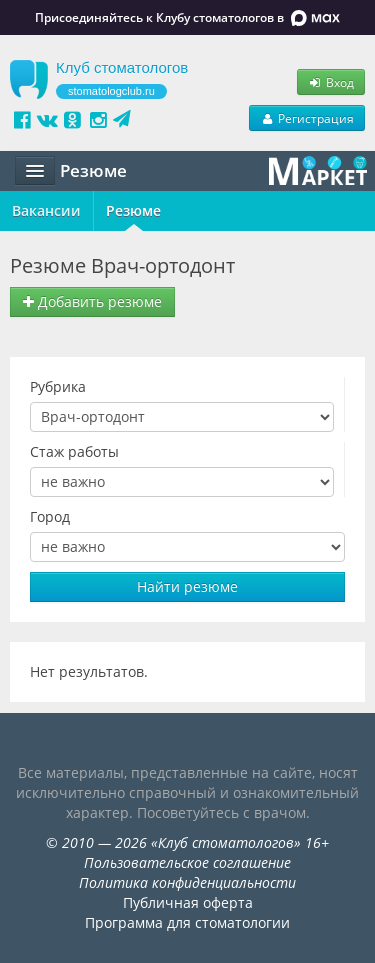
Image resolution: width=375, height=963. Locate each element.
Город (50, 516)
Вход (331, 82)
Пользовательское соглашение (187, 862)
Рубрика (58, 386)
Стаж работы (74, 451)
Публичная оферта (188, 902)
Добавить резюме (92, 301)
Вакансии (46, 210)
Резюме (133, 210)
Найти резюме (187, 586)
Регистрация (307, 118)
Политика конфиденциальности (187, 882)
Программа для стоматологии (187, 922)
